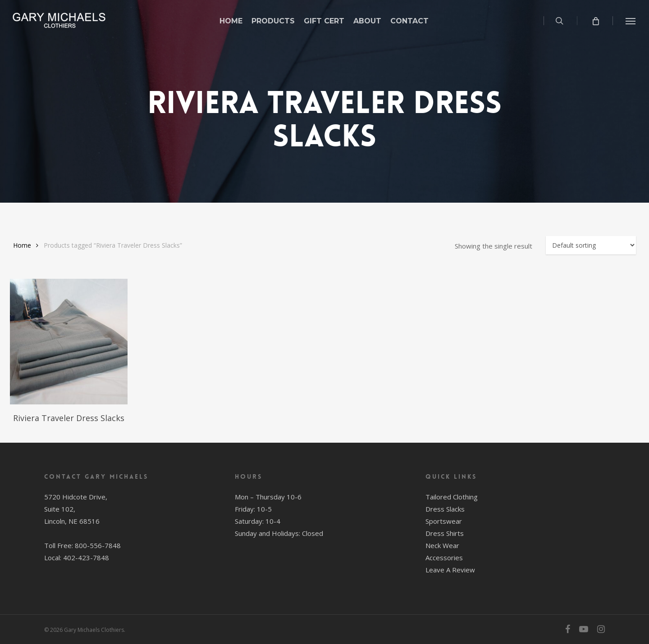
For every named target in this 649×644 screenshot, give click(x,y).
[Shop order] (591, 245)
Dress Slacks (445, 509)
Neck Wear (442, 545)
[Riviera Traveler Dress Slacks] (69, 342)
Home (22, 245)
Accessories (444, 558)
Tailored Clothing (452, 497)
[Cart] (595, 21)
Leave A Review (450, 570)
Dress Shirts (445, 533)
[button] (631, 21)
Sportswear (444, 521)
